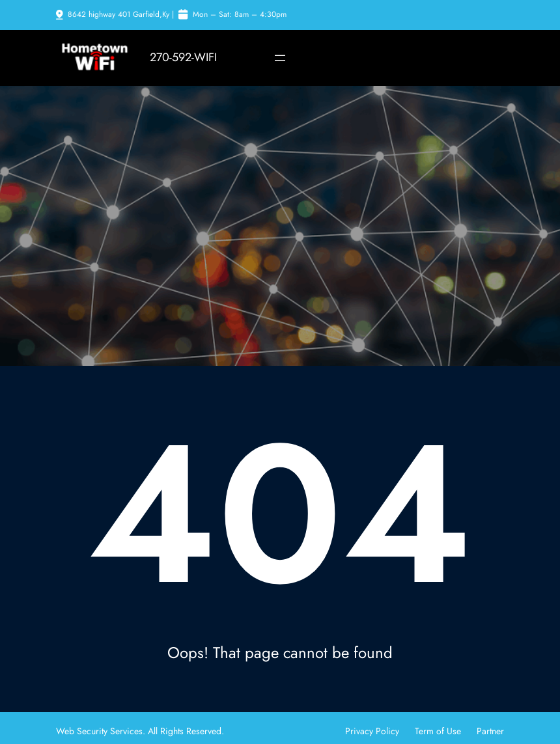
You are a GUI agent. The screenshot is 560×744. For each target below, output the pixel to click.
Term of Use (438, 731)
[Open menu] (280, 58)
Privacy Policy (372, 731)
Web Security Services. (102, 731)
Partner (490, 731)
